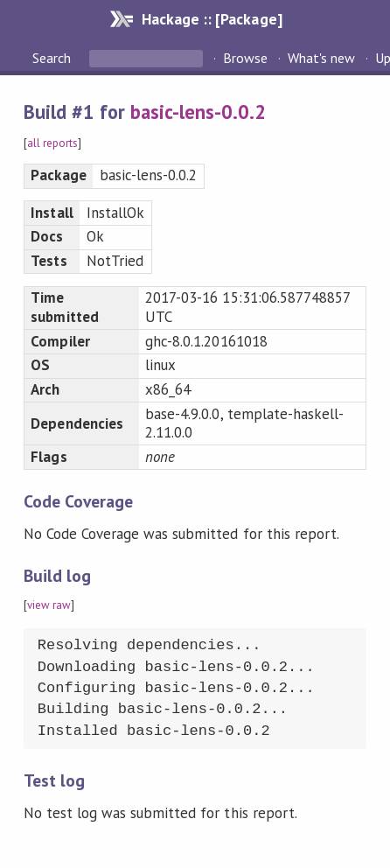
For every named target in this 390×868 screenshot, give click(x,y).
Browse (245, 58)
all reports (52, 143)
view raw (49, 605)
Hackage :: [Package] (212, 19)
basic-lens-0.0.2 (198, 112)
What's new (321, 58)
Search (53, 58)
